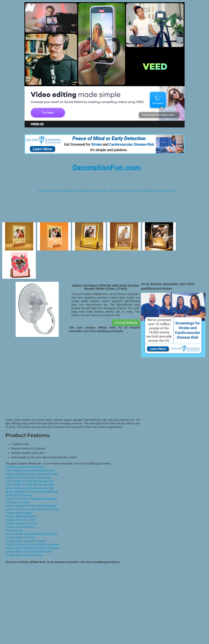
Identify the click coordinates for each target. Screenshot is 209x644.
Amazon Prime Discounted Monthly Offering (31, 534)
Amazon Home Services (20, 527)
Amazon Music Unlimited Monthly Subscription (33, 548)
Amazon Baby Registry (19, 513)
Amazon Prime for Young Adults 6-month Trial (32, 509)
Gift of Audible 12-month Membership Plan (30, 471)
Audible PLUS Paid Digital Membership (28, 478)
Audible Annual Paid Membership (25, 467)
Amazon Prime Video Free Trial (24, 555)
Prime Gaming (14, 531)
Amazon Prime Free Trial (20, 520)
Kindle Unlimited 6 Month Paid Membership (31, 506)
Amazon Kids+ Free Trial (20, 538)
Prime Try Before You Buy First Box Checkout (32, 545)
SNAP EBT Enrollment (19, 495)
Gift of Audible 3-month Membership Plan (30, 481)
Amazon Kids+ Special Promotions (26, 541)
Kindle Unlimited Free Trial (21, 523)
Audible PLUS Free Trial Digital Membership (31, 499)
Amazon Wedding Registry (21, 516)
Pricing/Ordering (126, 323)
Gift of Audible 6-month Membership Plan (30, 485)
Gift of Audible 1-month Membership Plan (30, 488)
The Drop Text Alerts (17, 502)
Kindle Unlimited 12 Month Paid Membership (32, 492)
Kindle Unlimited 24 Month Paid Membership (32, 474)
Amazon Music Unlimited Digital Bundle (28, 552)
